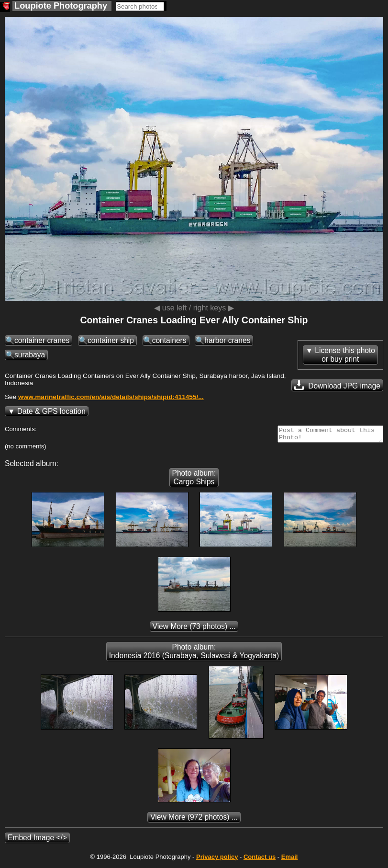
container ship (111, 340)
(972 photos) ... (194, 820)
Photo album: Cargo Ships (194, 480)
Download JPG (337, 385)
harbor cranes (227, 340)
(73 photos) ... (194, 629)
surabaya (30, 355)
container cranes (42, 340)
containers (169, 340)
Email (290, 860)
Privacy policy (217, 860)
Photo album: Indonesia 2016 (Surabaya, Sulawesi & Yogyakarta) (194, 654)
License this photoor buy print (345, 355)
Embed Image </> (37, 840)
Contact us (260, 860)
